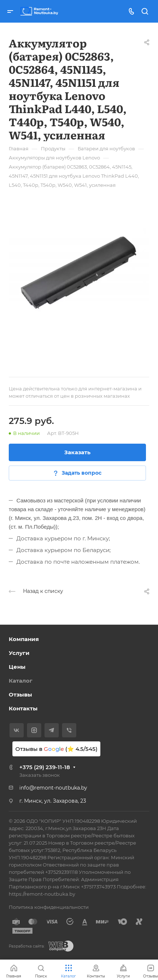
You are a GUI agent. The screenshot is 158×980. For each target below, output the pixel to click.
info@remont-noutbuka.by (53, 788)
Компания (24, 639)
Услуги (19, 653)
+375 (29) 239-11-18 (45, 767)
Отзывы (20, 695)
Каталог (21, 681)
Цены (17, 667)
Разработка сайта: (27, 946)
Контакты (23, 708)
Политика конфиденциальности (49, 907)
